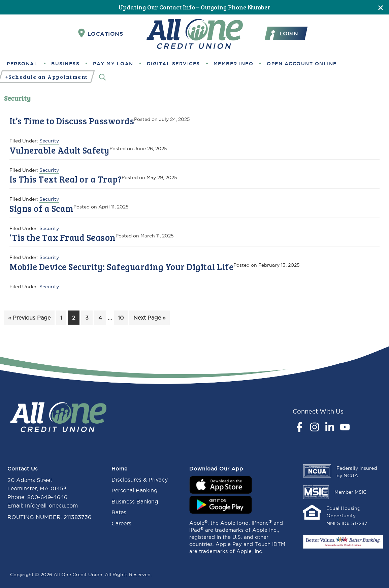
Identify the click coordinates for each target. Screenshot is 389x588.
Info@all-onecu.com (51, 505)
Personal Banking (135, 490)
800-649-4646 (47, 497)
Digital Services (173, 64)
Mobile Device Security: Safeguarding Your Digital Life (121, 267)
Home (120, 468)
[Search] (102, 77)
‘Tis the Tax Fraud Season (62, 237)
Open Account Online (302, 64)
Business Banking (135, 501)
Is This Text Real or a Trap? (66, 179)
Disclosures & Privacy (140, 480)
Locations (101, 33)
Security (49, 141)
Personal (22, 64)
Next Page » (149, 319)
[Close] (381, 7)
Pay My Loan (113, 64)
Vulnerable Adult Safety (59, 150)
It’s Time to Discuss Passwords (72, 121)
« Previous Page (29, 319)
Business (65, 64)
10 (123, 317)
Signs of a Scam (41, 208)
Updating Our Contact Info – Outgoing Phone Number (194, 7)
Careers (121, 523)
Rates (119, 512)
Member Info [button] (234, 64)
